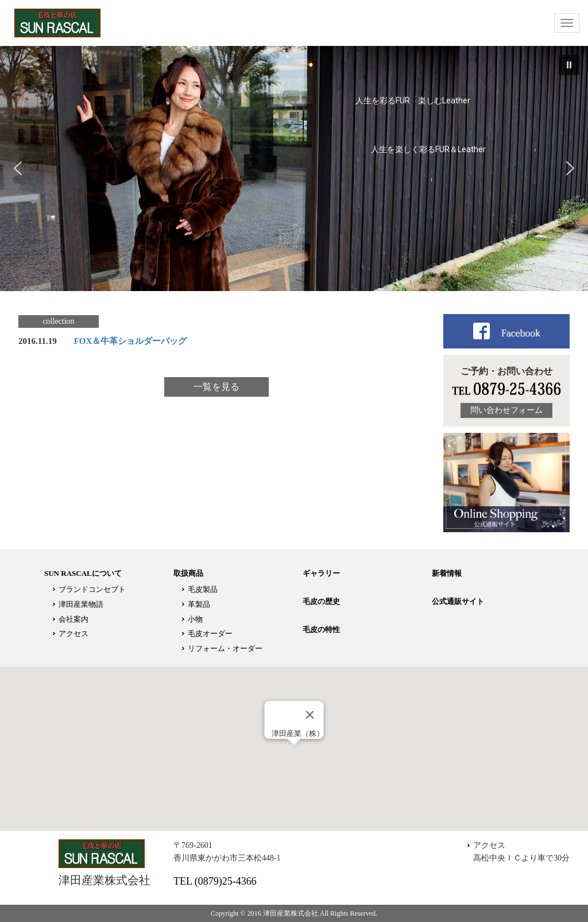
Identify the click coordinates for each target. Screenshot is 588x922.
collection (58, 321)
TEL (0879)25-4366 (215, 881)
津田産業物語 (81, 604)
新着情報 (447, 573)
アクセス (73, 634)
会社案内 (73, 619)
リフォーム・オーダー (225, 648)
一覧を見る (216, 387)
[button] (569, 65)
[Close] (310, 715)
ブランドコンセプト (92, 589)
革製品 (199, 604)
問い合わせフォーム (506, 410)
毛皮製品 (203, 589)
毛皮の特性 (321, 629)
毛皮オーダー (210, 634)
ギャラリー (321, 573)
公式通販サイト (458, 601)
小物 (195, 619)
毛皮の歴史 (321, 601)
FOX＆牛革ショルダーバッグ (131, 341)
